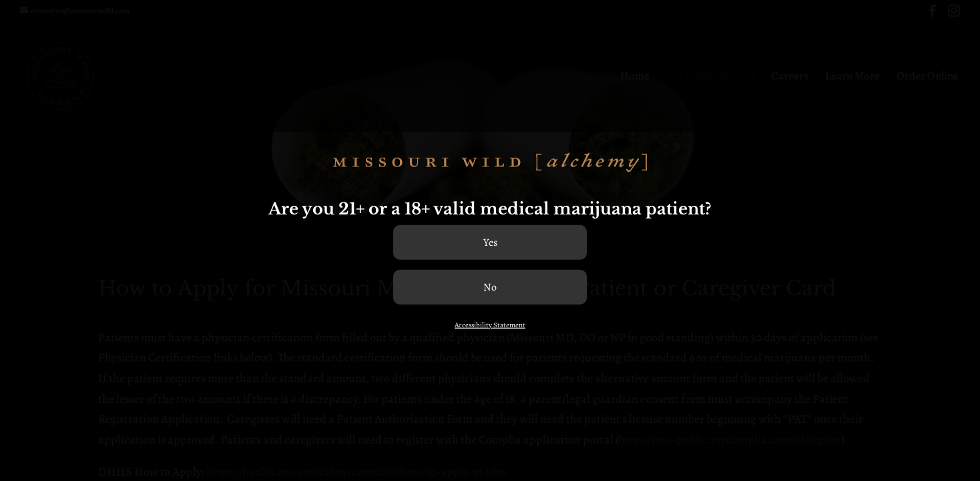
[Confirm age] (490, 242)
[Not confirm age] (490, 287)
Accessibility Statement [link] (490, 324)
